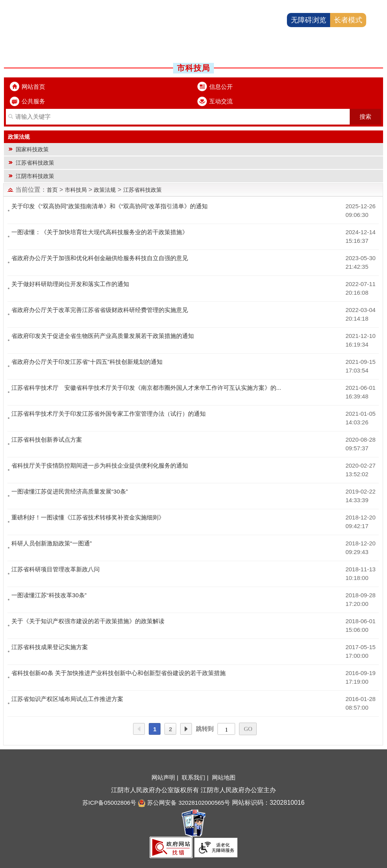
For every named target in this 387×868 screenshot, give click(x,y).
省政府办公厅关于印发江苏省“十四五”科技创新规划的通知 (87, 362)
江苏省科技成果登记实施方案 (50, 647)
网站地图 (224, 777)
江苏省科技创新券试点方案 (47, 440)
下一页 (186, 729)
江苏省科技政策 (35, 163)
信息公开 (221, 87)
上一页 (139, 729)
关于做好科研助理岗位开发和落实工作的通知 (70, 284)
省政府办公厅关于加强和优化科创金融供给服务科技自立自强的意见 (100, 258)
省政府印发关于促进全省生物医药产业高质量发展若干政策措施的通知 (103, 336)
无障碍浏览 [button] (309, 20)
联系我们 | (196, 777)
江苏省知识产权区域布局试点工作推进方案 (67, 699)
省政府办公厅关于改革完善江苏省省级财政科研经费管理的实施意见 (100, 310)
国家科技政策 (32, 149)
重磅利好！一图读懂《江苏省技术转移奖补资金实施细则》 (88, 517)
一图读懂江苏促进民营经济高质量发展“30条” (70, 491)
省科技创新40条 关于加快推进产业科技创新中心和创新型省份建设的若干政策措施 (119, 673)
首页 (52, 190)
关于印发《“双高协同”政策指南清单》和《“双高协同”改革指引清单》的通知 (110, 206)
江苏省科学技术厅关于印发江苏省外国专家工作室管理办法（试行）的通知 (109, 414)
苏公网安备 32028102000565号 (184, 803)
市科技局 (76, 190)
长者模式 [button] (348, 20)
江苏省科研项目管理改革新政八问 (56, 569)
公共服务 (33, 101)
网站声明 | (166, 777)
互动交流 (221, 101)
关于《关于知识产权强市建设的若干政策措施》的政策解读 (88, 621)
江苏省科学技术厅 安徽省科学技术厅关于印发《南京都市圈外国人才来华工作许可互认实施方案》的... (146, 388)
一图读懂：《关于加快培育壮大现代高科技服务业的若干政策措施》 (100, 232)
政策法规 (105, 190)
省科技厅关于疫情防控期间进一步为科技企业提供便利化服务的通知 (100, 465)
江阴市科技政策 (35, 176)
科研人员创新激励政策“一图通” (52, 543)
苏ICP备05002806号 (109, 803)
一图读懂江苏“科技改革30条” (49, 595)
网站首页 (33, 87)
